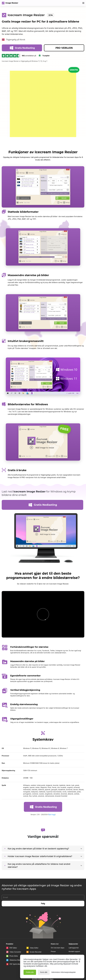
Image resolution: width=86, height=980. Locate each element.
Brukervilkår (73, 939)
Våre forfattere (56, 939)
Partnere (54, 942)
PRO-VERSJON (64, 54)
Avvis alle (44, 972)
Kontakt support (74, 935)
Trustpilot (44, 62)
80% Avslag (74, 3)
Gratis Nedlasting (22, 54)
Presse (53, 935)
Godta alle (30, 972)
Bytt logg (52, 798)
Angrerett (72, 942)
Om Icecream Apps (58, 931)
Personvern (73, 946)
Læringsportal (74, 931)
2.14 (51, 15)
